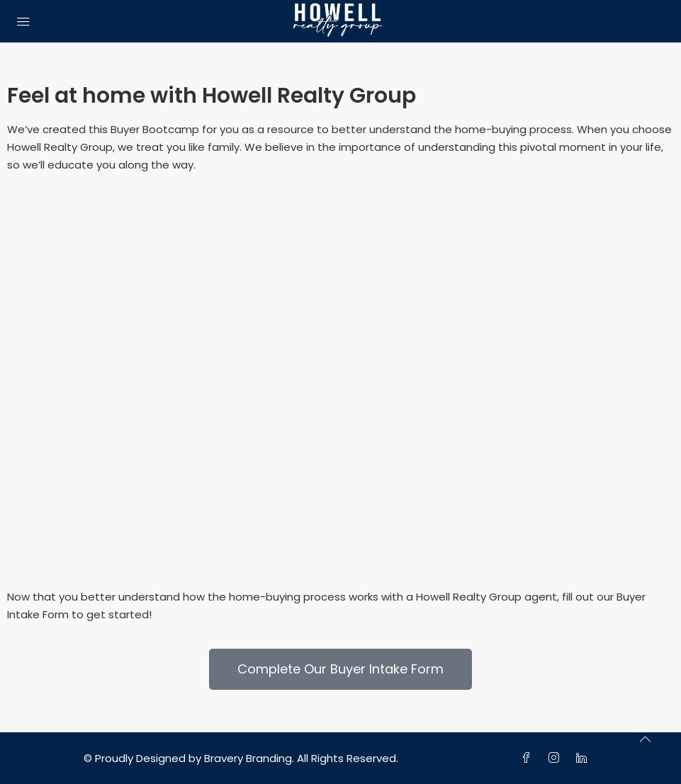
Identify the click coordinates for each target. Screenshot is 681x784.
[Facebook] (529, 758)
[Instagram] (557, 758)
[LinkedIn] (584, 758)
